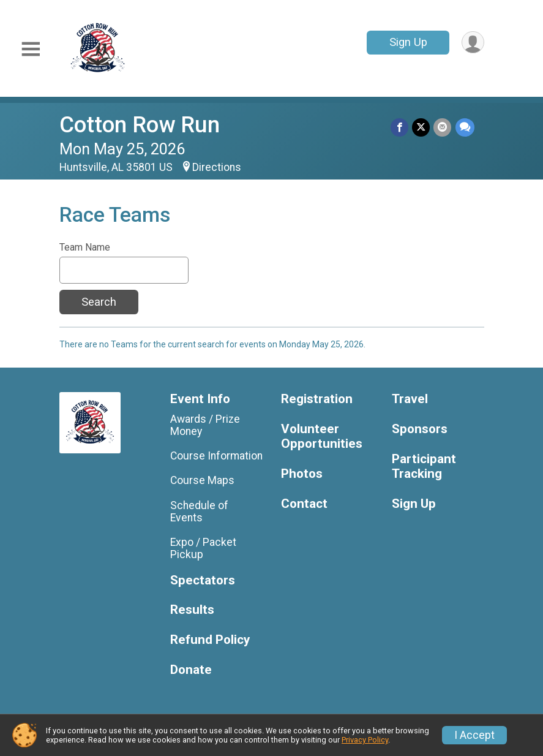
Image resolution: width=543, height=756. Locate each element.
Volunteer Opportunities (322, 437)
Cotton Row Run (140, 125)
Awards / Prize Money (205, 425)
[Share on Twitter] (421, 127)
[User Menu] (473, 43)
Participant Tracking (424, 467)
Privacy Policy (365, 740)
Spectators (203, 580)
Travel (410, 399)
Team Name (85, 248)
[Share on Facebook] (400, 127)
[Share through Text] (465, 127)
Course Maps (202, 480)
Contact (304, 504)
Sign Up (408, 42)
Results (192, 610)
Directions (217, 167)
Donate (191, 670)
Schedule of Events (199, 512)
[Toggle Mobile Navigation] (31, 49)
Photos (302, 474)
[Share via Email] (443, 127)
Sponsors (420, 429)
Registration (317, 399)
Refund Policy (210, 640)
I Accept (474, 735)
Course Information (216, 456)
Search (99, 302)
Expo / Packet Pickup (203, 548)
